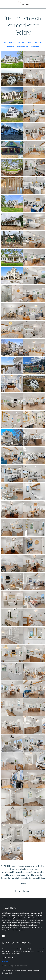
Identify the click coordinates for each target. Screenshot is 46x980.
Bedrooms (11, 47)
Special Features (23, 47)
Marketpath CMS (7, 973)
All (5, 43)
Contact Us (6, 962)
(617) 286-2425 (9, 958)
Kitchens (21, 43)
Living (30, 43)
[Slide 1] (23, 886)
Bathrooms (38, 43)
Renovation (35, 47)
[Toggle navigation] (43, 4)
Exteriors (12, 43)
